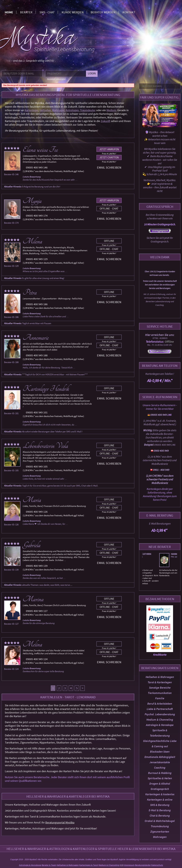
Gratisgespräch (160, 789)
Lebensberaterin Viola (45, 446)
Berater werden (103, 12)
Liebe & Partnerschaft (160, 709)
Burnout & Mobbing (160, 773)
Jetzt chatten (109, 157)
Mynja (32, 201)
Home (9, 12)
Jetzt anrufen (109, 149)
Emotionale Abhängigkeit (160, 757)
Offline (109, 241)
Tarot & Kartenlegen (160, 682)
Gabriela (32, 545)
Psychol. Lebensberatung (160, 714)
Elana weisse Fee (40, 150)
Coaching (160, 768)
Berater (26, 12)
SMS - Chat (47, 12)
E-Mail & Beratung (160, 810)
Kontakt (129, 12)
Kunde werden (73, 12)
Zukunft (105, 121)
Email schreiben (109, 167)
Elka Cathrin (160, 554)
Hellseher (45, 110)
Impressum (129, 865)
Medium (111, 110)
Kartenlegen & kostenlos (160, 794)
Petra (30, 292)
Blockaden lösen (160, 752)
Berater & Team (49, 865)
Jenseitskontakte (160, 762)
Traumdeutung (160, 826)
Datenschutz (157, 865)
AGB (122, 865)
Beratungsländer (143, 865)
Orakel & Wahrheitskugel (160, 821)
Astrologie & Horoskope (160, 725)
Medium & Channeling (160, 720)
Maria (32, 500)
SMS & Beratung (160, 805)
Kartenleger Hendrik (46, 389)
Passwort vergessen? (56, 79)
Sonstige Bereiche (160, 688)
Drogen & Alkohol (160, 784)
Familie (160, 698)
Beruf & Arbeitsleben (160, 704)
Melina (32, 644)
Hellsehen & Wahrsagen (160, 677)
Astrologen (72, 110)
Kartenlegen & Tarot (89, 865)
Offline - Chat (109, 208)
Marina (33, 599)
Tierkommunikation (160, 693)
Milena (32, 241)
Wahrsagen (160, 837)
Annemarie (36, 338)
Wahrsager (58, 110)
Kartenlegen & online (160, 800)
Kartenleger (31, 110)
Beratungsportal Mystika (60, 822)
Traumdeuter (88, 110)
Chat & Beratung (160, 816)
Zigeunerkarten (160, 832)
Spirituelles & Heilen (160, 778)
